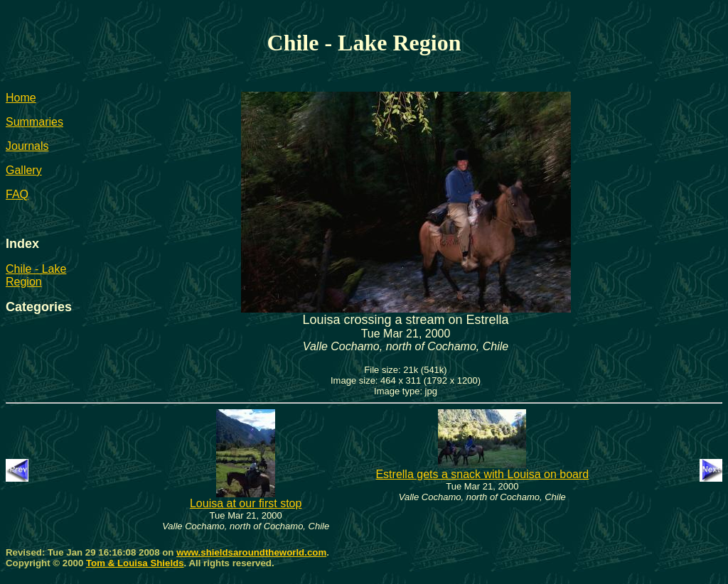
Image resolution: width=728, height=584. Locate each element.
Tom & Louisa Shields (135, 563)
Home (21, 98)
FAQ (17, 194)
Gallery (24, 170)
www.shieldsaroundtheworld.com (251, 552)
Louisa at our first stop (246, 498)
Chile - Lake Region (36, 275)
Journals (27, 146)
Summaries (34, 122)
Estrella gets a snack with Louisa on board (482, 469)
